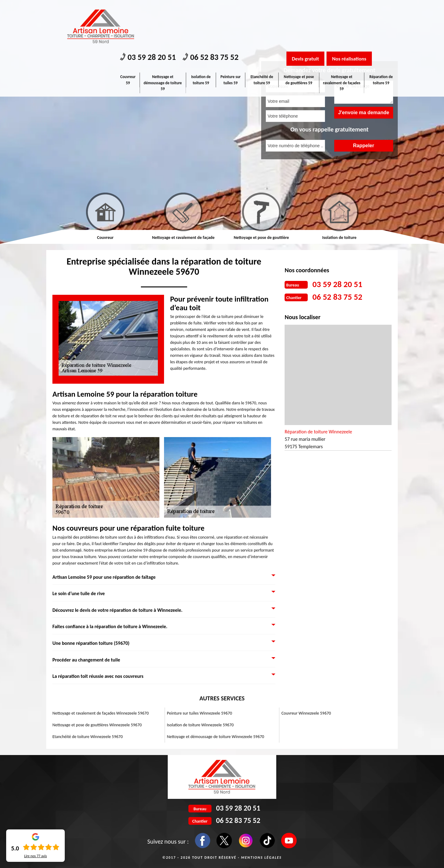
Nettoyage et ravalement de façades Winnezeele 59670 (101, 713)
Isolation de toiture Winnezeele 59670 (200, 725)
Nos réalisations (356, 10)
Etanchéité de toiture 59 (263, 32)
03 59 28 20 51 (151, 9)
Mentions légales (261, 858)
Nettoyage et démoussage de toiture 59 (163, 35)
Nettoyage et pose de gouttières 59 (299, 32)
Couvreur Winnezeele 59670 (306, 713)
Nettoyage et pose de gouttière (261, 238)
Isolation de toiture (339, 238)
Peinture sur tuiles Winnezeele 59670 (199, 713)
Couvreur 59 (128, 32)
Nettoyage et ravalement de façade (183, 238)
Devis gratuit (307, 10)
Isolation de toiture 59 (201, 32)
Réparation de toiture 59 (381, 32)
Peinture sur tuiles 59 (231, 32)
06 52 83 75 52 (219, 9)
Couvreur (105, 238)
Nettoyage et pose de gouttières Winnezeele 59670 (97, 725)
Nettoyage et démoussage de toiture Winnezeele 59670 (215, 737)
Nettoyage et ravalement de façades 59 (342, 35)
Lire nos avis (35, 856)
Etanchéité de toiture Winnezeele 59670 (88, 737)
